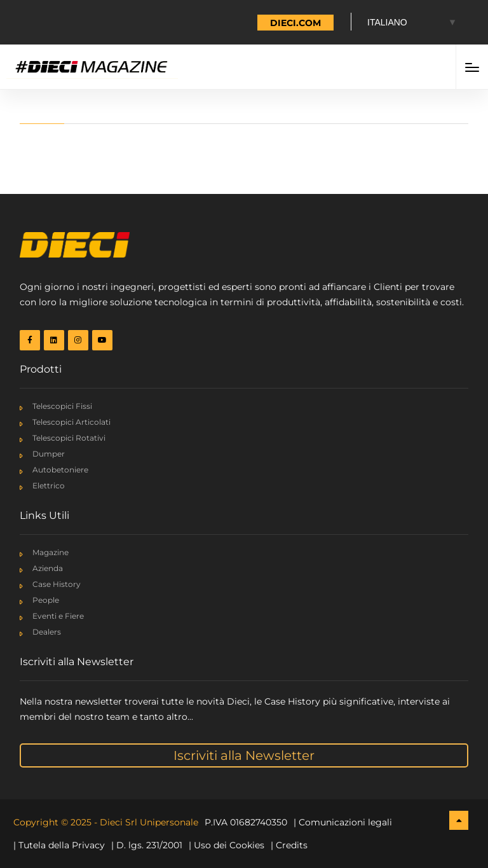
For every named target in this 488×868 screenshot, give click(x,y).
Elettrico (49, 486)
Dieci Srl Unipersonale (149, 822)
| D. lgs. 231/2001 (147, 845)
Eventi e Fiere (58, 616)
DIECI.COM (295, 23)
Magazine (51, 552)
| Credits (289, 845)
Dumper (49, 454)
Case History (57, 584)
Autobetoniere (60, 470)
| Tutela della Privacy (59, 845)
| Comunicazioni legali (343, 822)
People (46, 600)
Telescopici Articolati (71, 422)
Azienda (48, 568)
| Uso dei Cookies (227, 845)
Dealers (47, 632)
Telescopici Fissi (62, 406)
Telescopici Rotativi (69, 438)
